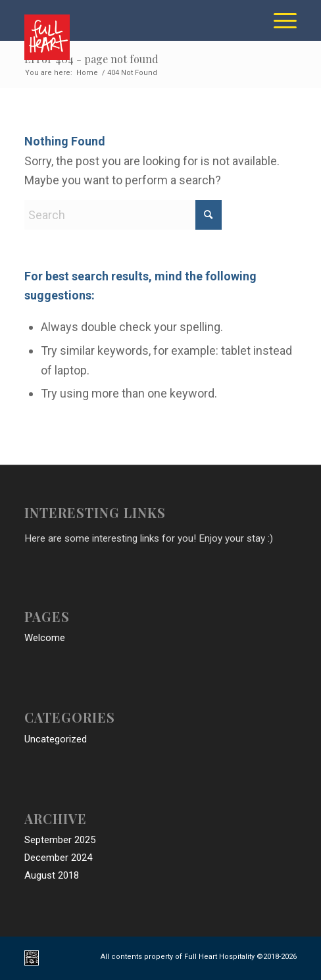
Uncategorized (56, 739)
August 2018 (52, 875)
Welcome (45, 638)
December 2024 (58, 858)
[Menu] (279, 20)
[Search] (123, 215)
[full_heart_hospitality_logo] (134, 34)
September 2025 (60, 840)
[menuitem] (279, 20)
